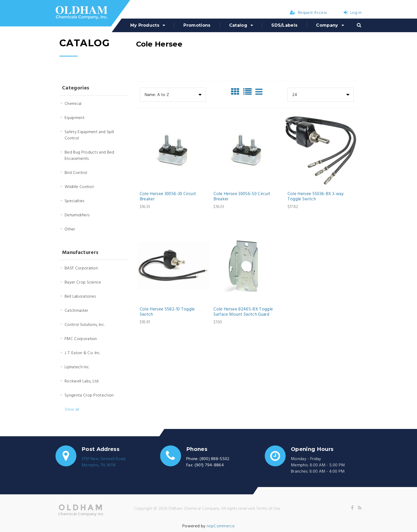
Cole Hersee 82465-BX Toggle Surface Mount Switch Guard (243, 312)
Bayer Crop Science (83, 282)
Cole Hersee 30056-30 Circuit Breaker (168, 197)
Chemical (73, 104)
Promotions (197, 25)
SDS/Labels (284, 25)
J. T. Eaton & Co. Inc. (83, 353)
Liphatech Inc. (77, 367)
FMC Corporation (81, 339)
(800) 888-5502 (215, 459)
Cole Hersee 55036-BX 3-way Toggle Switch (316, 197)
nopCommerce (221, 526)
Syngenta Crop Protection (89, 395)
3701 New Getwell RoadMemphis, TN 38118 (104, 462)
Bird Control (76, 173)
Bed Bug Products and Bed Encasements (89, 156)
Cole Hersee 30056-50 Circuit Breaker (242, 197)
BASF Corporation (81, 268)
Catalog (238, 25)
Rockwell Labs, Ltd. (82, 381)
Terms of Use (268, 509)
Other (70, 229)
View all (72, 410)
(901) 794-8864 (209, 465)
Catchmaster (77, 311)
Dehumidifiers (77, 215)
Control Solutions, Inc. (85, 325)
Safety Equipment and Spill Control (89, 135)
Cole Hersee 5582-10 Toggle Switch (167, 312)
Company (327, 25)
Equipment (75, 118)
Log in (353, 13)
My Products (145, 25)
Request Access (308, 13)
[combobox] (173, 95)
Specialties (75, 201)
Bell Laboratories (80, 297)
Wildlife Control (79, 187)
